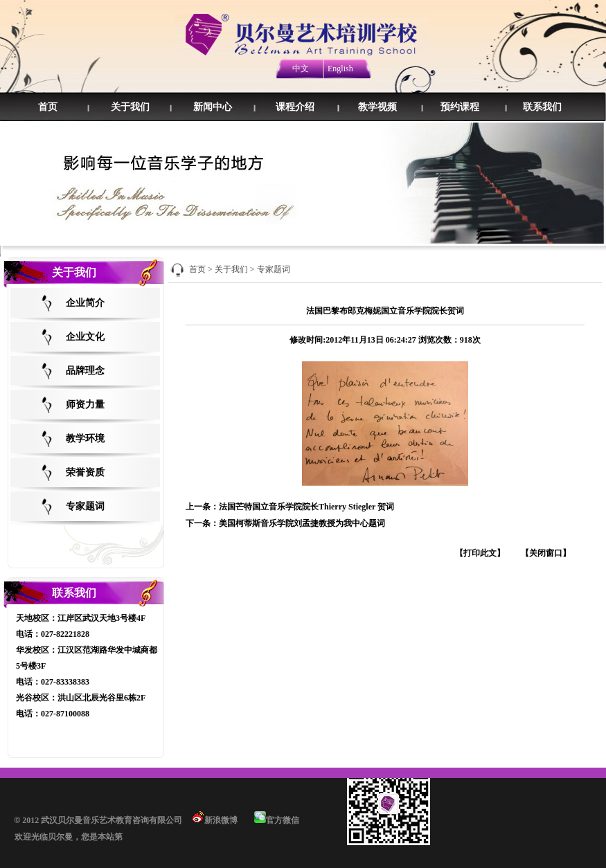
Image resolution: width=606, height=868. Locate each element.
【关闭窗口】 (546, 553)
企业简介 (85, 303)
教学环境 (85, 438)
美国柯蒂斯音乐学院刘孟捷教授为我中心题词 (302, 523)
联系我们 (542, 107)
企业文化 (85, 337)
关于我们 (130, 107)
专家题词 (85, 506)
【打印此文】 (480, 553)
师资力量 (85, 405)
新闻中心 (213, 107)
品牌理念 (85, 371)
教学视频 (377, 107)
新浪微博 (214, 820)
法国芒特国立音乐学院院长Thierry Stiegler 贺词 (306, 507)
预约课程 (460, 107)
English (340, 69)
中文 (301, 69)
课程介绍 (295, 107)
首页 (48, 107)
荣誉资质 (85, 472)
